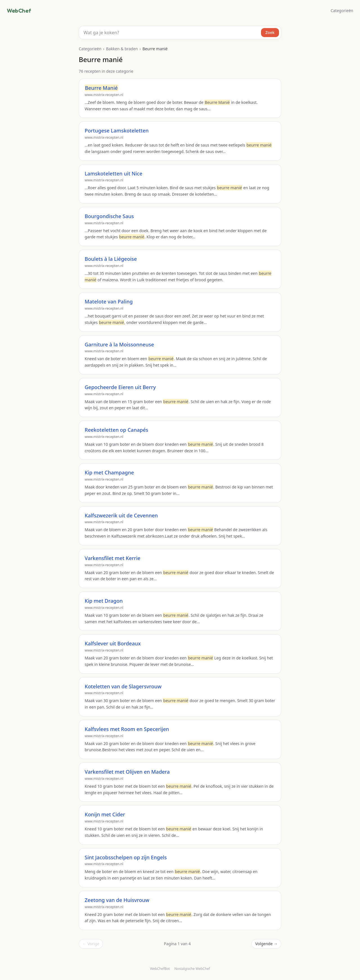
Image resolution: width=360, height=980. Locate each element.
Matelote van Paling (109, 301)
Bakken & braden (122, 49)
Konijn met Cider (105, 814)
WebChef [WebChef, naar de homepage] (19, 11)
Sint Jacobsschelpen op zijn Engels (126, 857)
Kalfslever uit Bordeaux (113, 643)
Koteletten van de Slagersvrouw (123, 686)
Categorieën (342, 11)
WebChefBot (160, 969)
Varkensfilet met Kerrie (112, 558)
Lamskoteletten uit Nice (113, 173)
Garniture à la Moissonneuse (119, 344)
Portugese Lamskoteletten (117, 131)
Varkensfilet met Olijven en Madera (127, 772)
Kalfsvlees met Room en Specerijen (127, 729)
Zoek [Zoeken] (270, 32)
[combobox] (180, 33)
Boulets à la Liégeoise (111, 259)
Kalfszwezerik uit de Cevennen (121, 515)
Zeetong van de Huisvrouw (117, 900)
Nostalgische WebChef (192, 969)
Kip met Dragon (104, 601)
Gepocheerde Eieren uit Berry (120, 387)
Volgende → (266, 944)
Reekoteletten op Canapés (116, 430)
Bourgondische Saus (109, 216)
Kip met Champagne (109, 472)
